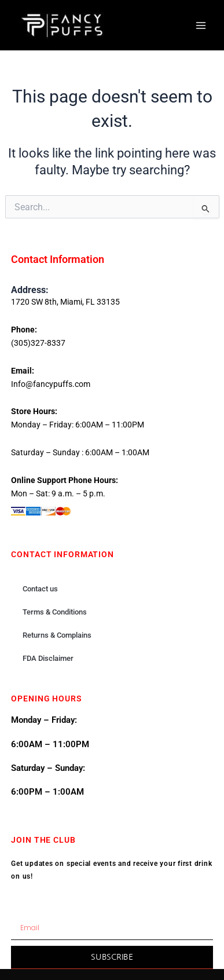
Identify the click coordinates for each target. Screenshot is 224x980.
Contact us (40, 589)
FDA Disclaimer (48, 658)
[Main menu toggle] (201, 25)
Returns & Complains (57, 635)
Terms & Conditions (55, 612)
